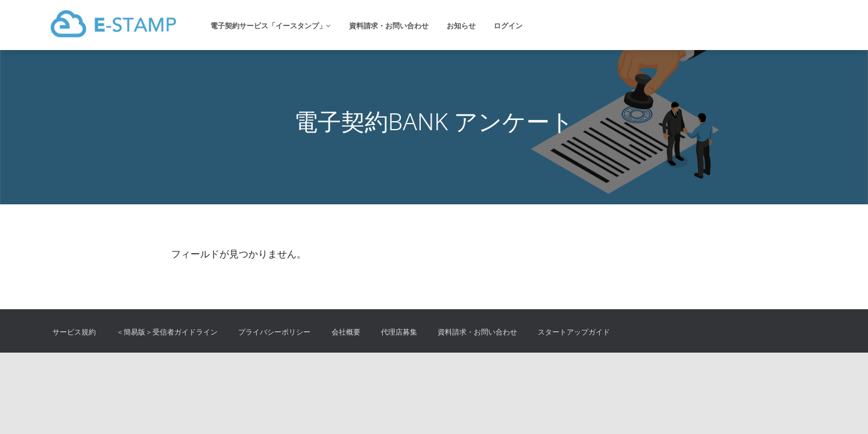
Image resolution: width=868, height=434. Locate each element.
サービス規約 (74, 332)
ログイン (508, 26)
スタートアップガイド (574, 332)
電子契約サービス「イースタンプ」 (271, 26)
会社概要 (346, 332)
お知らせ (461, 26)
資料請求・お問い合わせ (389, 26)
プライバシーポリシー (274, 332)
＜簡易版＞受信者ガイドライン (167, 332)
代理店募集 (399, 332)
